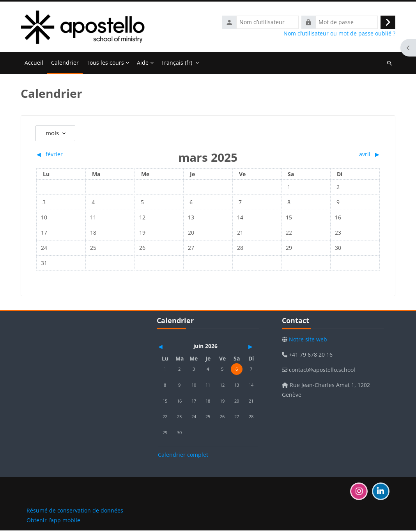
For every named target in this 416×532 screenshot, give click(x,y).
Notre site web (307, 341)
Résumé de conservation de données (75, 512)
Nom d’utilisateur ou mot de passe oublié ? (339, 34)
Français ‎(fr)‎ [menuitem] (177, 64)
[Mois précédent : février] (79, 156)
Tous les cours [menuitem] (105, 64)
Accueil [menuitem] (34, 64)
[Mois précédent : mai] (173, 348)
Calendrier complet (183, 456)
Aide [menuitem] (143, 64)
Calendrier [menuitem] (65, 64)
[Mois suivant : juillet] (243, 348)
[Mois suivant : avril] (337, 156)
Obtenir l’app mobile (53, 522)
